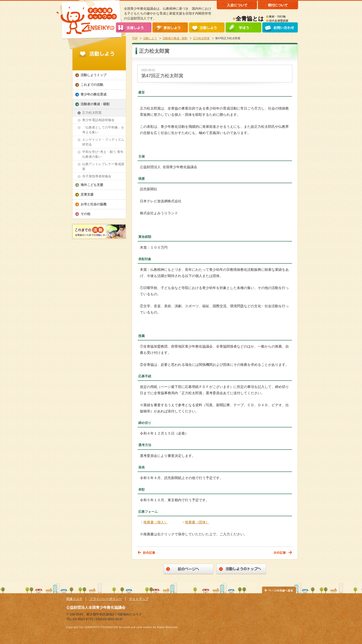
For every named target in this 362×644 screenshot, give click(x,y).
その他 (85, 214)
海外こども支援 (92, 185)
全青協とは (250, 19)
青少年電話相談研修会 (98, 120)
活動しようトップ (94, 75)
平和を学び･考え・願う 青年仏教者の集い (103, 154)
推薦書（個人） (155, 522)
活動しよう (150, 38)
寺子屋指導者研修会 (97, 176)
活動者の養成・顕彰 (175, 38)
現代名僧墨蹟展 (279, 21)
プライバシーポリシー (106, 599)
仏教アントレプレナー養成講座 (103, 166)
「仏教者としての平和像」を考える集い (103, 130)
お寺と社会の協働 (94, 204)
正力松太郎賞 (201, 38)
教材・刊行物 (277, 17)
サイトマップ (139, 599)
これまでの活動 (92, 85)
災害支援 (87, 194)
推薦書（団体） (197, 522)
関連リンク (74, 599)
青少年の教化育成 (94, 94)
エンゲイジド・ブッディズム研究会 (103, 142)
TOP (135, 38)
